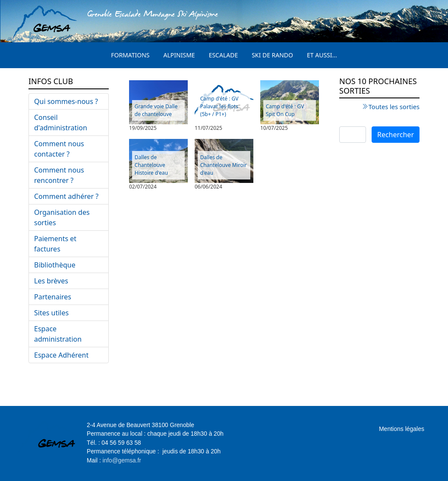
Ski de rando (272, 55)
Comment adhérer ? (66, 196)
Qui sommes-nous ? (66, 101)
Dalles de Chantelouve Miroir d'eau (224, 165)
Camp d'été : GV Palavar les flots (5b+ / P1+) (219, 106)
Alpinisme (179, 55)
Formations (130, 55)
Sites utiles (51, 313)
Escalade (224, 55)
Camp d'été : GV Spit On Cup (285, 110)
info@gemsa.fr (122, 461)
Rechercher (396, 135)
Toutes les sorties (394, 107)
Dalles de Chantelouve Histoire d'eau (151, 165)
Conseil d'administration (61, 123)
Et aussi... (322, 55)
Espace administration (58, 334)
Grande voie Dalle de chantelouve (156, 110)
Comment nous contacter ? (59, 149)
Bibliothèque (55, 265)
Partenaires (53, 297)
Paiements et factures (55, 244)
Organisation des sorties (62, 217)
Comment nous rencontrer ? (59, 175)
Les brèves (51, 281)
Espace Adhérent (61, 355)
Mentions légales (402, 429)
